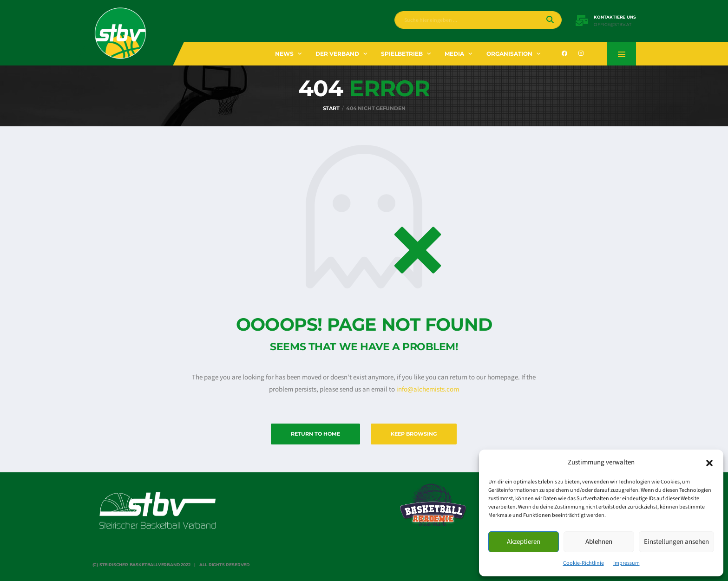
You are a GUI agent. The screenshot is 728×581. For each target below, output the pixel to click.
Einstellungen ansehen (676, 542)
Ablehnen (599, 542)
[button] (709, 463)
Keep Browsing (414, 434)
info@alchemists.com (428, 389)
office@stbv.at (613, 25)
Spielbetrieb (402, 54)
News (284, 54)
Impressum (626, 563)
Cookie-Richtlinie (584, 563)
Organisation (509, 54)
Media (454, 54)
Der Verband (337, 54)
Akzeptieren (524, 542)
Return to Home (315, 434)
